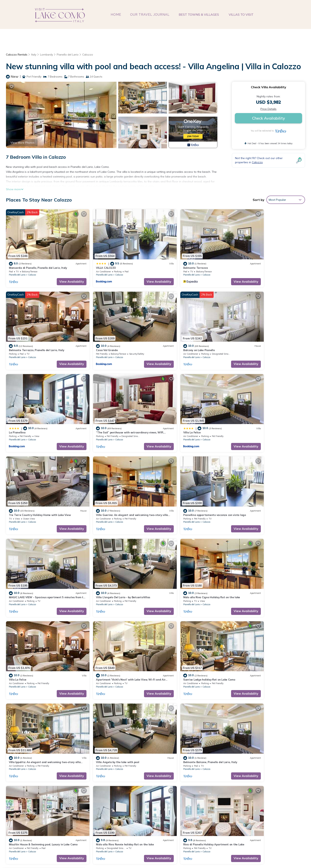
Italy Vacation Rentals (26, 794)
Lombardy (47, 55)
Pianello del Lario (68, 55)
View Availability (60, 275)
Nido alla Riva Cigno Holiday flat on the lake (189, 487)
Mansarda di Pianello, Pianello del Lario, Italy (38, 261)
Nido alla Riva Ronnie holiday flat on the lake (189, 638)
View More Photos (23, 143)
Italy (34, 55)
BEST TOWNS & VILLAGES (199, 14)
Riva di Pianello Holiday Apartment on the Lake (267, 638)
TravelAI (216, 855)
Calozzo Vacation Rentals (28, 781)
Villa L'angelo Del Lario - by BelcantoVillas (112, 487)
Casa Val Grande (20, 336)
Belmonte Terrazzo (173, 261)
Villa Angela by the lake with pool (258, 563)
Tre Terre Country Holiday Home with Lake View (116, 412)
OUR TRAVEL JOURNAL (150, 15)
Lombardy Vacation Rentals (29, 787)
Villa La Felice (18, 412)
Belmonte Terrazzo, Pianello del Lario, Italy (264, 261)
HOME (117, 15)
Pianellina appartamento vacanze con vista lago (267, 412)
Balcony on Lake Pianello (100, 336)
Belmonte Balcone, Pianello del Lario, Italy (36, 638)
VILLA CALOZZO (95, 261)
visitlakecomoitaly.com (137, 855)
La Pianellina (169, 336)
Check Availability (269, 118)
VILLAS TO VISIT (241, 14)
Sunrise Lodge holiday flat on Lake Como (111, 563)
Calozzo (89, 55)
